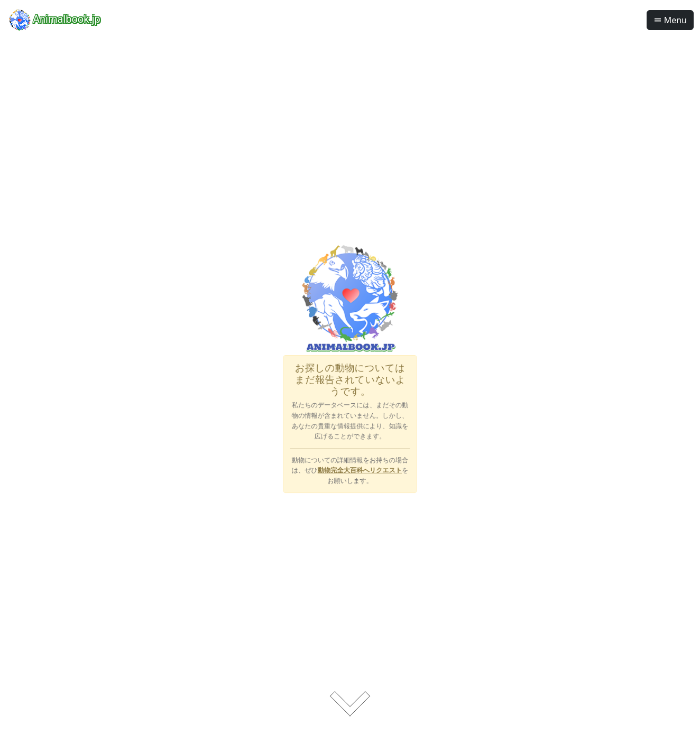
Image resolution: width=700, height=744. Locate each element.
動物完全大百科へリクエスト (359, 454)
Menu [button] (670, 20)
